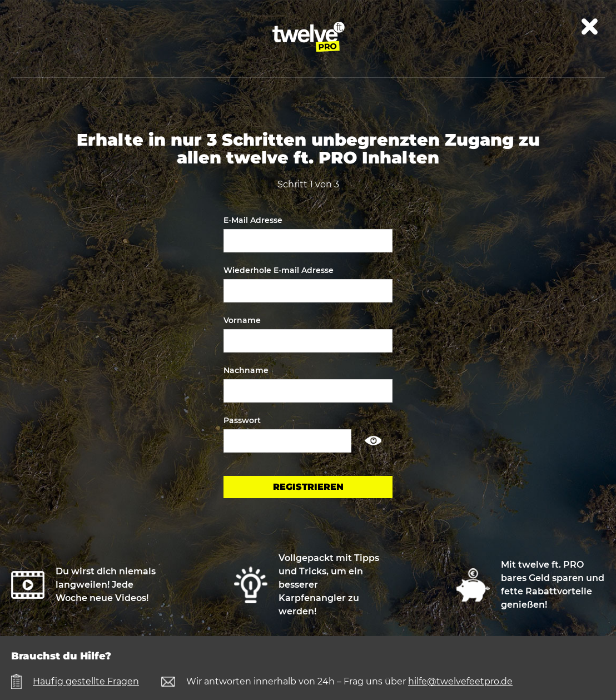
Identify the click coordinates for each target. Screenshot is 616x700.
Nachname (246, 370)
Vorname (242, 320)
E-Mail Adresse (253, 220)
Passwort (242, 420)
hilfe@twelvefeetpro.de (460, 681)
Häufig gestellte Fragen (86, 681)
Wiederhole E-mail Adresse (279, 270)
